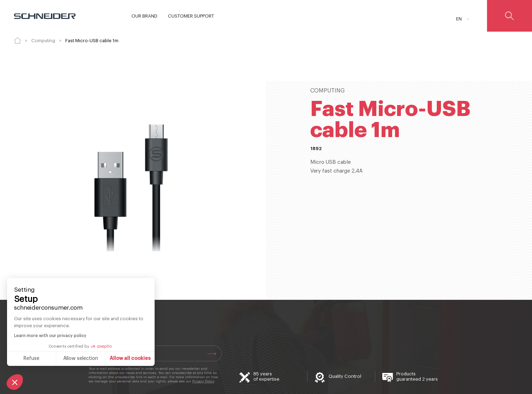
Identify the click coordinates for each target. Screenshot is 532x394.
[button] (15, 382)
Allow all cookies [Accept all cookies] (130, 359)
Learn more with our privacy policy (50, 336)
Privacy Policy (203, 381)
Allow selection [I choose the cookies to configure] (81, 359)
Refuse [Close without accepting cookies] (31, 359)
